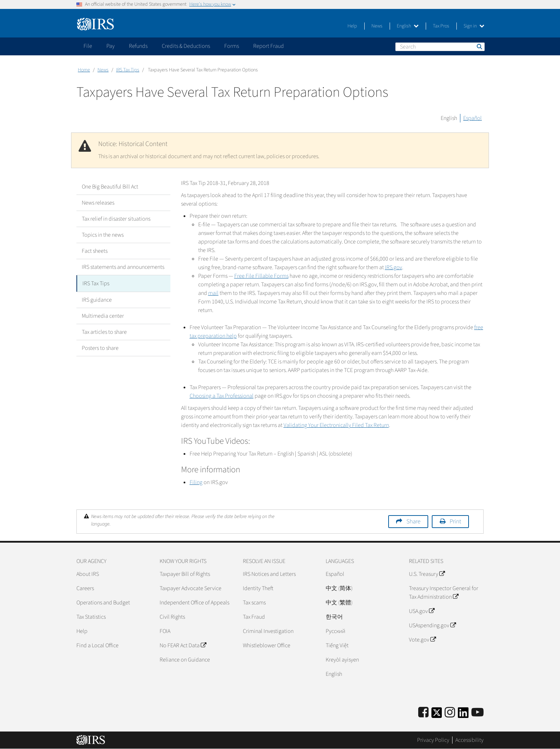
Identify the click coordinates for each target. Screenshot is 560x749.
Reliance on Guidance (185, 660)
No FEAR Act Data (183, 645)
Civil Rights (172, 617)
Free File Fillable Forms (261, 276)
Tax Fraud (254, 617)
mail (213, 293)
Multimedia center (103, 315)
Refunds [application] (138, 46)
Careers (85, 588)
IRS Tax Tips (128, 70)
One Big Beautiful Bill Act (110, 187)
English (408, 26)
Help (352, 26)
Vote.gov (422, 640)
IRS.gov (394, 267)
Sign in (474, 26)
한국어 (334, 617)
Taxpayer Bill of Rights (185, 574)
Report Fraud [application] (269, 46)
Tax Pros (441, 26)
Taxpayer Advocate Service (191, 588)
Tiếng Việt (337, 645)
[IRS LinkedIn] (463, 715)
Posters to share (100, 347)
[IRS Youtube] (477, 713)
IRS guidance (97, 299)
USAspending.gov (432, 625)
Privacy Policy (433, 740)
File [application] (88, 46)
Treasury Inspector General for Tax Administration (444, 593)
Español (472, 118)
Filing (196, 482)
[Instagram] (450, 713)
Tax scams (254, 603)
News (377, 26)
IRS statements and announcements (123, 267)
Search (479, 46)
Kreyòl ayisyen (342, 660)
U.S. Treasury (427, 574)
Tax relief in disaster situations (116, 219)
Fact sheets (95, 251)
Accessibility (469, 740)
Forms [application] (232, 46)
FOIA (165, 631)
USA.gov (422, 611)
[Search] (440, 47)
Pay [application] (111, 46)
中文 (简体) (339, 588)
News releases (98, 203)
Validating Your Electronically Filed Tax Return (336, 425)
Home (84, 70)
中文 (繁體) (339, 603)
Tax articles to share (104, 331)
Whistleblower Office (267, 645)
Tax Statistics (91, 617)
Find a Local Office (97, 645)
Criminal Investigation (268, 631)
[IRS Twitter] (437, 715)
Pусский (336, 631)
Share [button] (413, 522)
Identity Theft (258, 588)
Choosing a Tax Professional (222, 396)
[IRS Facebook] (423, 713)
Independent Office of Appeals (194, 603)
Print (455, 522)
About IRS (88, 574)
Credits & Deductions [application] (186, 46)
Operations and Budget (103, 603)
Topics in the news (103, 235)
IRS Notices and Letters (269, 574)
